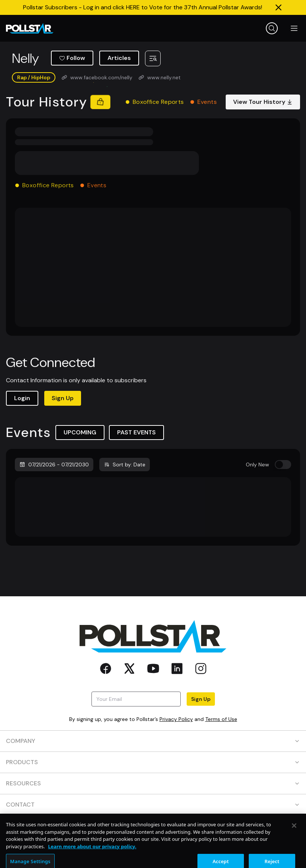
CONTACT (153, 805)
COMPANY (153, 741)
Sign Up (63, 398)
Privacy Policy (176, 719)
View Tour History (263, 102)
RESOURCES (153, 783)
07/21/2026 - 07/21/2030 (54, 465)
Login (22, 398)
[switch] (283, 465)
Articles (119, 58)
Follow (72, 58)
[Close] (294, 837)
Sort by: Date (125, 465)
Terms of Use (221, 719)
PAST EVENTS (136, 432)
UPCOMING (80, 432)
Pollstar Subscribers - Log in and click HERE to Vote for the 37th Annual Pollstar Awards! (143, 7)
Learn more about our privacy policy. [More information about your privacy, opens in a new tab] (92, 858)
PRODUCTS (153, 762)
